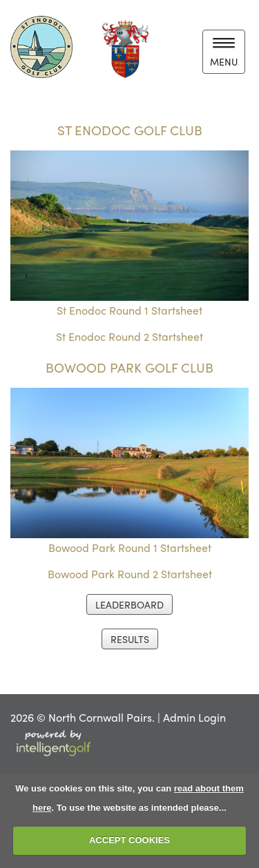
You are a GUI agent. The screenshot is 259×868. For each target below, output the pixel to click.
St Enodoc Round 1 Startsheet (129, 310)
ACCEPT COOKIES (129, 840)
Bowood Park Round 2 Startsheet (130, 574)
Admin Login (194, 717)
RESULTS (130, 639)
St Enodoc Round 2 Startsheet (129, 336)
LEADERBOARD (129, 604)
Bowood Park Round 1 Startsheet (130, 548)
